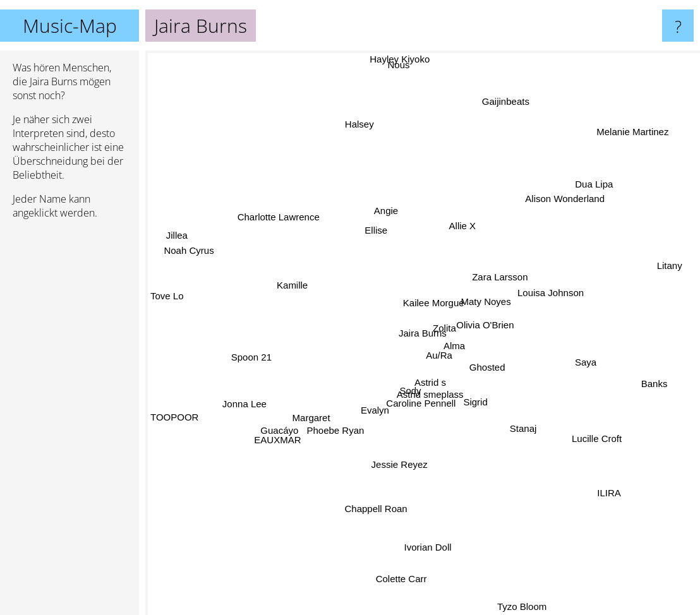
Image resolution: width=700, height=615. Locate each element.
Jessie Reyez (402, 456)
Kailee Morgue (437, 290)
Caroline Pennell (414, 410)
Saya (570, 351)
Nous (402, 93)
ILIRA (604, 490)
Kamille (278, 279)
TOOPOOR (188, 420)
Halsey (334, 114)
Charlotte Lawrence (286, 224)
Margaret (310, 417)
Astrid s (428, 387)
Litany (673, 264)
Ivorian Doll (427, 524)
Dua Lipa (620, 176)
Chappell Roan (369, 529)
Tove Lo (167, 302)
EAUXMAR (289, 428)
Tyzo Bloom (512, 606)
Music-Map (70, 26)
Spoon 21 (238, 352)
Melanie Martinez (646, 132)
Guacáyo (284, 418)
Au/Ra (449, 363)
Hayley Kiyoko (398, 59)
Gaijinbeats (513, 87)
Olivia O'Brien (496, 327)
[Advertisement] (69, 422)
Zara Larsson (502, 270)
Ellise (373, 231)
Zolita (449, 331)
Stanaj (532, 427)
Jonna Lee (236, 405)
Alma (453, 341)
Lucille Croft (578, 427)
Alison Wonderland (558, 206)
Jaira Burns (423, 333)
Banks (664, 395)
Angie (375, 185)
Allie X (462, 231)
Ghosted (489, 370)
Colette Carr (416, 594)
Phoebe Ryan (347, 425)
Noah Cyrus (208, 258)
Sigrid (471, 421)
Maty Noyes (492, 304)
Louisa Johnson (542, 284)
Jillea (171, 232)
